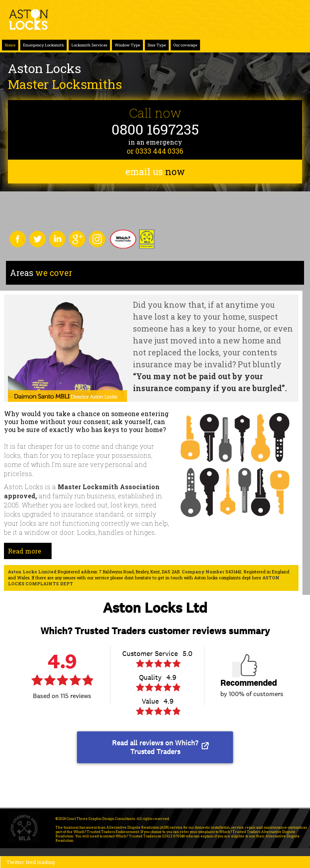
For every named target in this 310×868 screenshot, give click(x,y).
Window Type (127, 45)
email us (155, 172)
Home (10, 45)
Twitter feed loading (31, 862)
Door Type (157, 45)
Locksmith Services (89, 45)
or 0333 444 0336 (155, 151)
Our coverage (185, 45)
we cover (41, 273)
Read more (25, 551)
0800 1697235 (155, 129)
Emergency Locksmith (43, 45)
